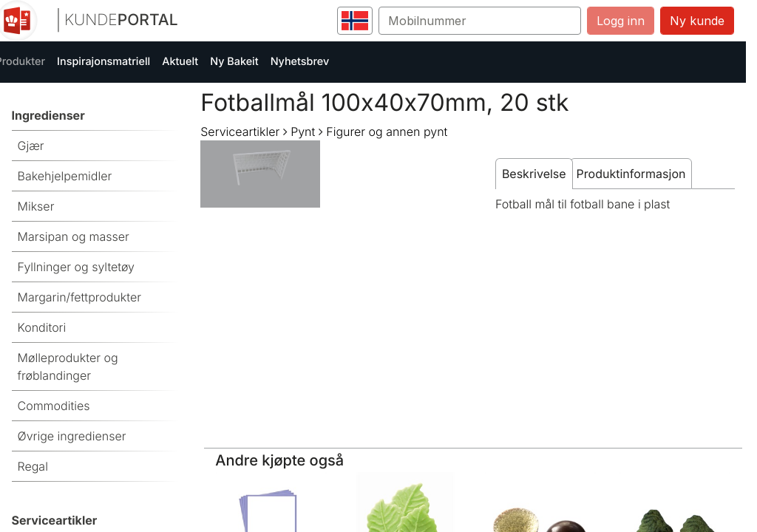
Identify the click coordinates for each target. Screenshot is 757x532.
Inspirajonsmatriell (103, 62)
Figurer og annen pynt (387, 132)
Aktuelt (180, 62)
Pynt (303, 132)
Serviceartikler (240, 132)
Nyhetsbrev (300, 62)
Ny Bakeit (234, 62)
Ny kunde (697, 21)
